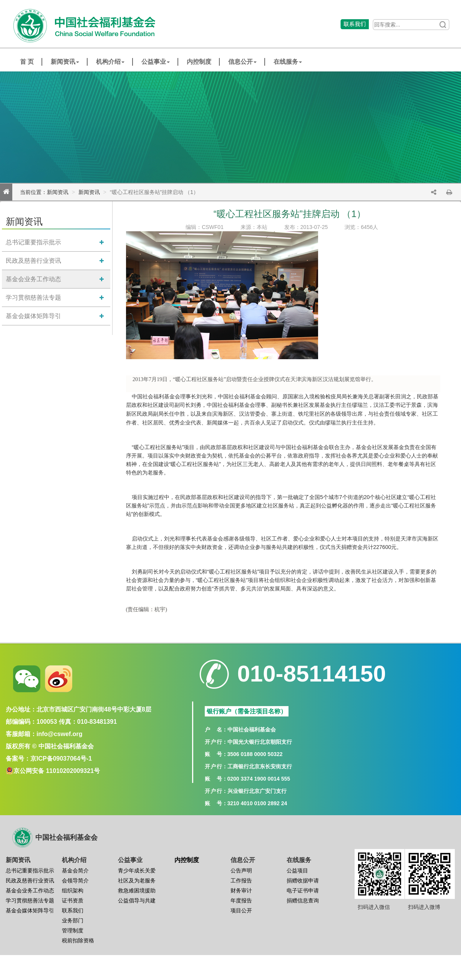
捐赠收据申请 (303, 881)
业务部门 (73, 920)
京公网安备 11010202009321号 (57, 771)
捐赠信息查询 (303, 900)
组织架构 (73, 890)
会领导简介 (75, 881)
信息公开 (242, 62)
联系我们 (73, 910)
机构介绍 (110, 62)
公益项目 (297, 871)
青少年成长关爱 (137, 871)
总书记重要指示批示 (33, 242)
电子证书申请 (303, 890)
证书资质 (73, 900)
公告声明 (241, 871)
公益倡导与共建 (137, 900)
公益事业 (156, 62)
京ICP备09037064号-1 (61, 759)
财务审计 (241, 890)
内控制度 (199, 62)
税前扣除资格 (78, 940)
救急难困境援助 (137, 890)
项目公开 (241, 910)
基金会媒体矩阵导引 (33, 316)
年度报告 (241, 900)
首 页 (27, 62)
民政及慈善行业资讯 (33, 261)
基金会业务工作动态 (33, 279)
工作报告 (241, 881)
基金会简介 (75, 871)
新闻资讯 (65, 62)
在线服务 (288, 62)
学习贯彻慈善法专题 (33, 298)
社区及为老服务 (137, 881)
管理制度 (73, 930)
